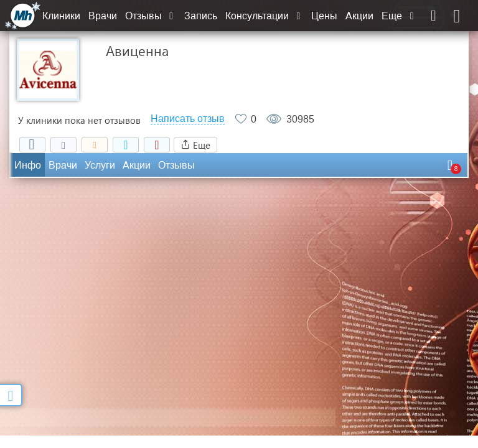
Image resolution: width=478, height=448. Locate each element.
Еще (399, 16)
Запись (201, 16)
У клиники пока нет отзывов (79, 120)
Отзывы (151, 16)
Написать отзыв (188, 119)
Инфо (28, 165)
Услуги (100, 165)
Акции (359, 16)
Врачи (103, 16)
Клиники (61, 16)
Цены (324, 16)
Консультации (264, 16)
